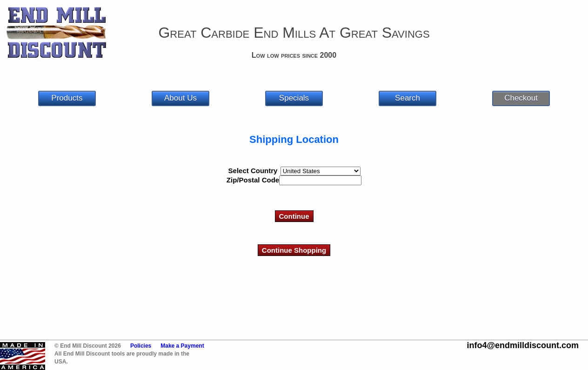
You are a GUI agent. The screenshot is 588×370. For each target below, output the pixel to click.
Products (67, 98)
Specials (294, 98)
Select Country (253, 171)
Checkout (521, 98)
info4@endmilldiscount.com (523, 345)
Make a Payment (182, 346)
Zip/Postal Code (253, 180)
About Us (180, 98)
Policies (141, 346)
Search (408, 98)
